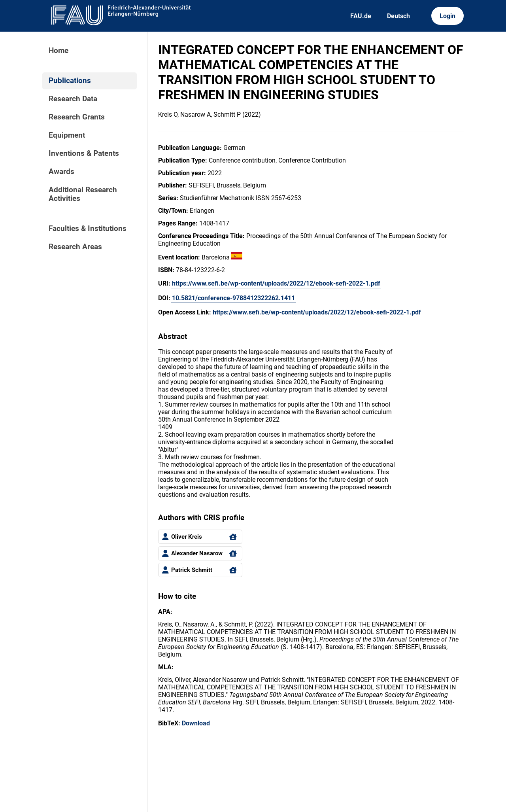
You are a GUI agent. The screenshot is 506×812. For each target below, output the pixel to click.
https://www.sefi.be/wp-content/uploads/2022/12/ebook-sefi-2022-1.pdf (276, 283)
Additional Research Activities (83, 194)
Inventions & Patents (84, 153)
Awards (61, 172)
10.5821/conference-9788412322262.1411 (233, 298)
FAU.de (361, 16)
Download (196, 723)
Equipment (67, 135)
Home (59, 51)
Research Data (73, 99)
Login (447, 16)
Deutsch (398, 16)
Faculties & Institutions (88, 229)
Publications (70, 81)
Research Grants (77, 117)
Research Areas (75, 247)
